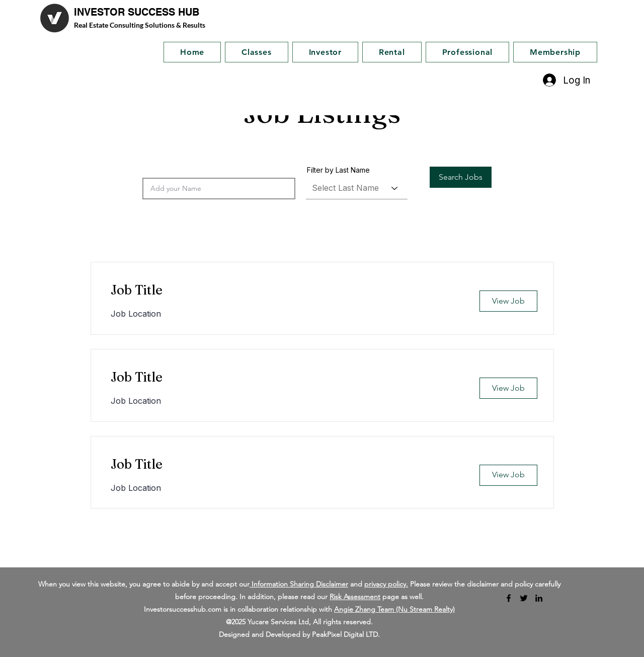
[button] (461, 177)
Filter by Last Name (338, 170)
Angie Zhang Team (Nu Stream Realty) (394, 609)
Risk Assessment (355, 597)
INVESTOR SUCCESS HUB (137, 12)
